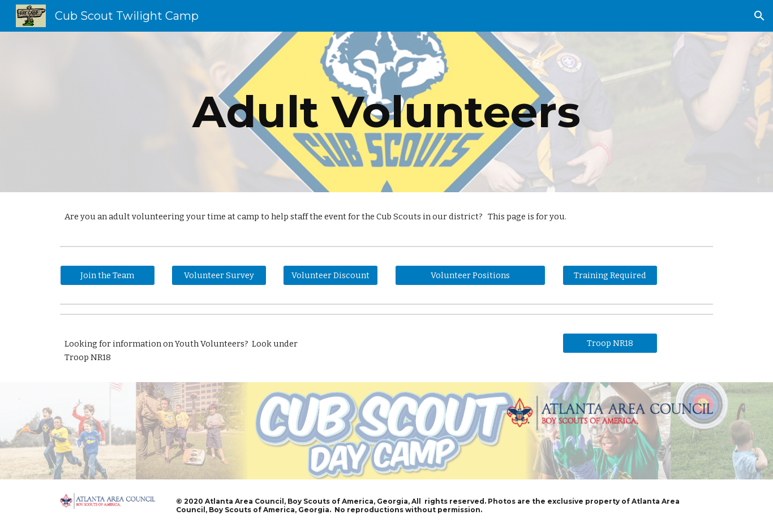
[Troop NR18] (610, 343)
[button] (759, 16)
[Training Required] (610, 276)
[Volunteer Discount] (330, 276)
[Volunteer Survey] (219, 276)
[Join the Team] (108, 276)
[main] (386, 112)
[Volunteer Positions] (470, 276)
